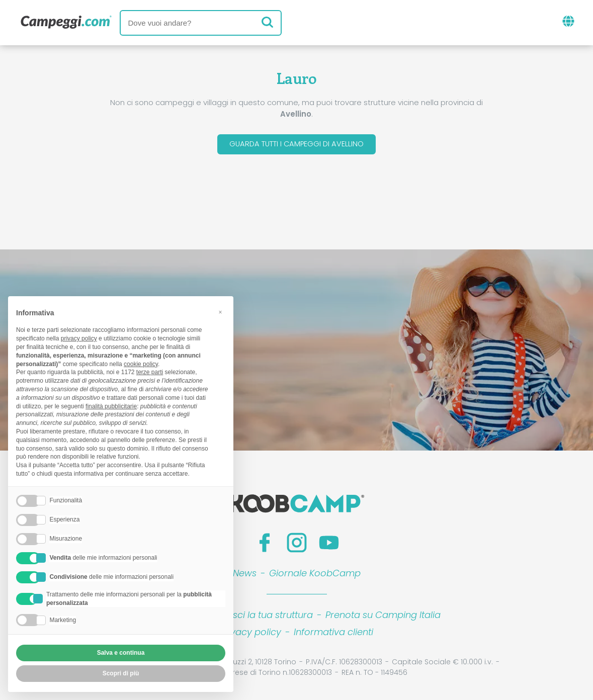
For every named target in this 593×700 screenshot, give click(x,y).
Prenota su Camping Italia (383, 617)
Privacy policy (250, 634)
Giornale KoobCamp (315, 575)
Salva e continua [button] (121, 653)
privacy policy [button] (79, 338)
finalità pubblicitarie (111, 406)
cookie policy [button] (141, 364)
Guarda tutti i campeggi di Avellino (296, 145)
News (245, 575)
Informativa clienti (333, 634)
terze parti (150, 372)
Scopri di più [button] (121, 673)
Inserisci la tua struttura (261, 617)
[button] (220, 312)
